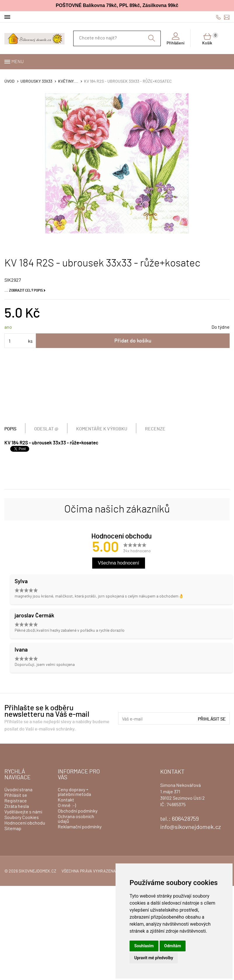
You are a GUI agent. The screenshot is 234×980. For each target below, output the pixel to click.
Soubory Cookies (22, 818)
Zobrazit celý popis (26, 290)
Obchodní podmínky (78, 811)
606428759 (218, 17)
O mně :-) (67, 806)
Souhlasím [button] (144, 946)
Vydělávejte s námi (23, 812)
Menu (18, 62)
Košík (210, 39)
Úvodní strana (18, 790)
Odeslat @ (46, 429)
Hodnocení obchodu (25, 823)
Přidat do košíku (133, 341)
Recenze (155, 429)
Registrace (16, 801)
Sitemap (13, 829)
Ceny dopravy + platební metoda (74, 792)
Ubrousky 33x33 (36, 82)
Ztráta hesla (17, 806)
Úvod (9, 82)
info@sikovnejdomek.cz (227, 17)
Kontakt (66, 800)
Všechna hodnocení (119, 563)
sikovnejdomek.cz (37, 871)
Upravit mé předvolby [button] (154, 958)
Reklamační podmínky (80, 827)
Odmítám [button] (173, 946)
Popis (10, 429)
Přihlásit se (212, 719)
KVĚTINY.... (68, 82)
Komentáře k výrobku (102, 429)
